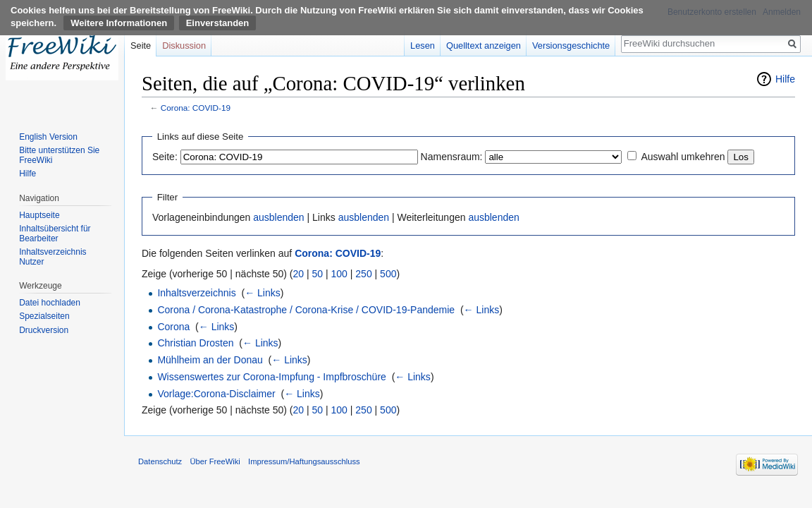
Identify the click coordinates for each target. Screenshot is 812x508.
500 (388, 274)
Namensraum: (452, 157)
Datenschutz (160, 461)
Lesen (423, 46)
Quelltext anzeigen (484, 46)
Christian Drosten (195, 343)
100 (339, 274)
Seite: (165, 157)
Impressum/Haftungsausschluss (304, 461)
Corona (173, 327)
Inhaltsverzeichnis (196, 293)
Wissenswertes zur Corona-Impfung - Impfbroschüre (271, 377)
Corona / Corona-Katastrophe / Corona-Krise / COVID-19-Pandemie (306, 310)
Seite (141, 46)
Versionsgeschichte (571, 46)
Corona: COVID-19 (196, 108)
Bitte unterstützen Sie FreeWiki (59, 155)
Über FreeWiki (215, 461)
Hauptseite (39, 215)
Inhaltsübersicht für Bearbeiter (55, 234)
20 (299, 274)
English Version (48, 137)
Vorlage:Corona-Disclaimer (216, 394)
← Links (263, 293)
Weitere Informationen (119, 23)
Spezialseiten (44, 316)
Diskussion (184, 46)
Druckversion (44, 330)
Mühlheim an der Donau (210, 360)
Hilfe (785, 79)
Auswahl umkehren (683, 157)
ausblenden (278, 217)
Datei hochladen (50, 303)
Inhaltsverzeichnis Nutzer (53, 257)
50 (318, 274)
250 (363, 274)
